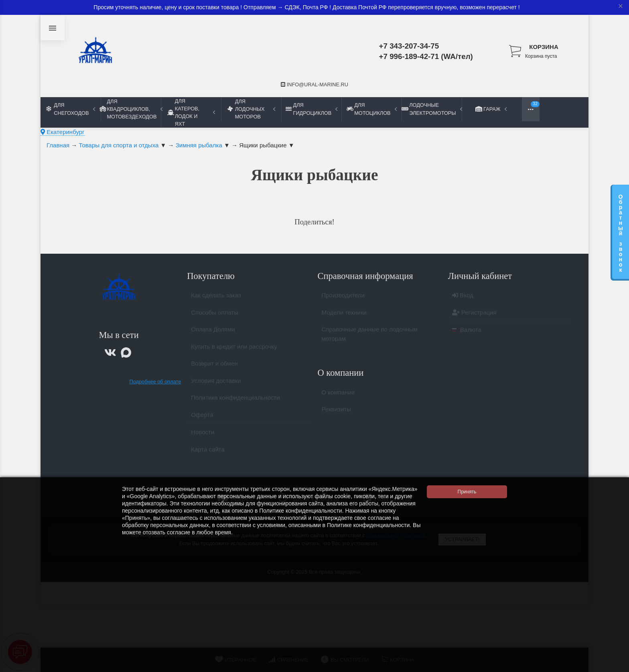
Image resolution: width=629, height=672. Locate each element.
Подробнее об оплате (155, 382)
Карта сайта (208, 453)
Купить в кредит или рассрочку (234, 350)
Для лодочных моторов (251, 109)
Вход (463, 298)
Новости (203, 435)
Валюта (467, 333)
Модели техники (344, 316)
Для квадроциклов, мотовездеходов (131, 109)
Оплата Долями (213, 333)
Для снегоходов (71, 109)
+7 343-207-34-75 (409, 46)
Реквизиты (337, 412)
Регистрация (474, 316)
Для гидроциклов (311, 109)
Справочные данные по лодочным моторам (370, 337)
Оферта (202, 418)
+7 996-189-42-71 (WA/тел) (426, 56)
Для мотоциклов (371, 109)
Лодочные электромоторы (432, 109)
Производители (343, 298)
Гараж (492, 109)
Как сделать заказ (216, 298)
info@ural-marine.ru (314, 85)
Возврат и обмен (214, 367)
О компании (338, 396)
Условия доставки (216, 384)
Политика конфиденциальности (235, 401)
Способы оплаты (215, 316)
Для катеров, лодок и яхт (191, 112)
